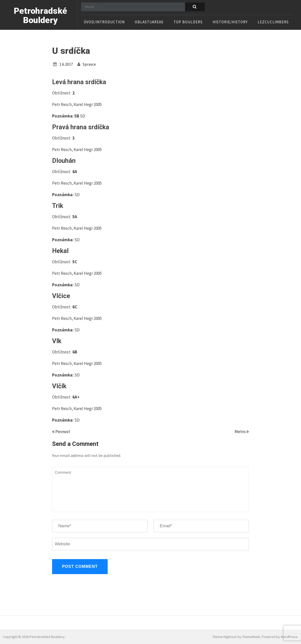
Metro (242, 432)
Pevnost (61, 432)
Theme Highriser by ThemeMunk (236, 637)
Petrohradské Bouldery (40, 15)
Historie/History (230, 22)
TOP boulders (188, 22)
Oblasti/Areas (149, 22)
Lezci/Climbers (273, 22)
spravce (89, 64)
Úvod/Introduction (104, 22)
